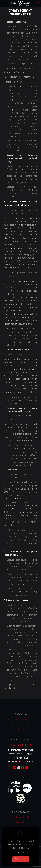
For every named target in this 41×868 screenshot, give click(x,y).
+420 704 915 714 (20, 745)
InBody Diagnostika (20, 817)
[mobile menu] (38, 3)
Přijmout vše (21, 859)
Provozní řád (21, 729)
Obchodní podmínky (20, 724)
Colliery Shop (21, 822)
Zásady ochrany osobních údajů (20, 720)
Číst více (20, 853)
